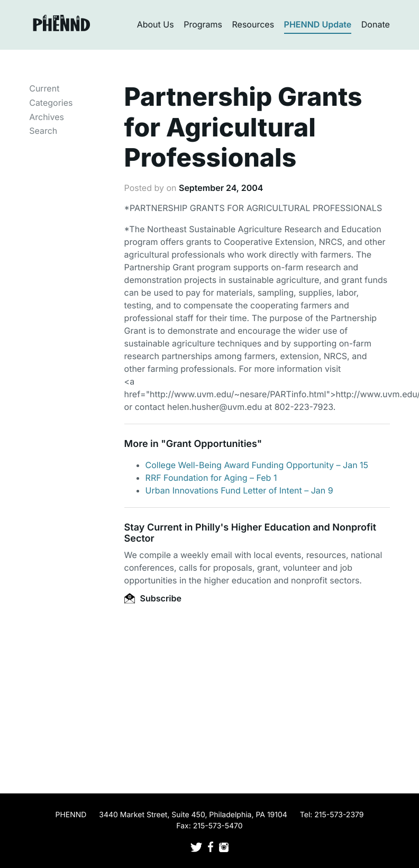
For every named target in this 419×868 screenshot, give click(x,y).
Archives (47, 117)
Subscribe (153, 598)
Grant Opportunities (212, 444)
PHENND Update (318, 24)
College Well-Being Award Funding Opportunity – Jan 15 (257, 465)
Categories (51, 103)
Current (44, 88)
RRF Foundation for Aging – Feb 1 (211, 478)
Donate (376, 24)
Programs (203, 24)
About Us (156, 24)
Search (43, 131)
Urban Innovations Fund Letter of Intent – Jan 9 (239, 490)
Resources (253, 24)
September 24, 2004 (221, 188)
